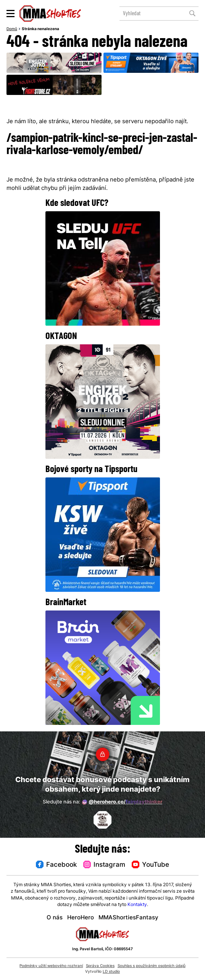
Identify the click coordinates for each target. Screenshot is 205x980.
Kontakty (137, 905)
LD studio (111, 972)
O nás (55, 918)
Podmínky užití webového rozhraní (51, 966)
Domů (12, 29)
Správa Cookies (100, 966)
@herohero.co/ (122, 802)
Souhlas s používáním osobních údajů (152, 966)
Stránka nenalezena (40, 29)
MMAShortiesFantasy (128, 918)
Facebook (57, 865)
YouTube (150, 865)
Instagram (104, 865)
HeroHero (81, 918)
